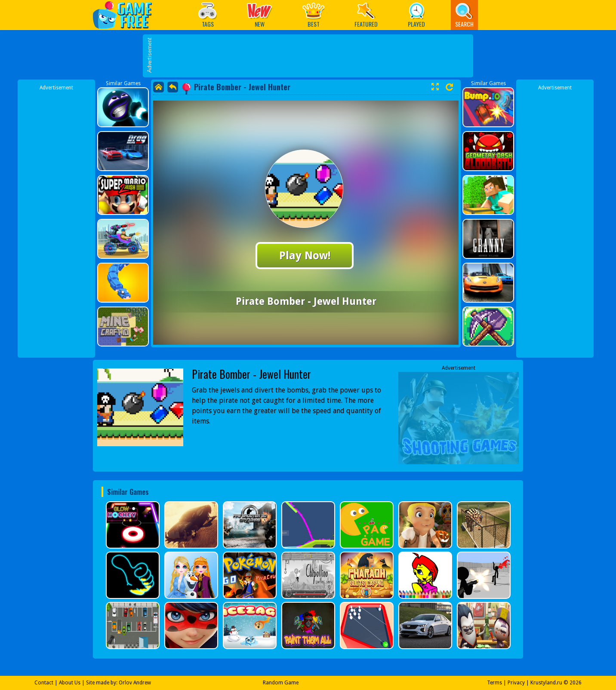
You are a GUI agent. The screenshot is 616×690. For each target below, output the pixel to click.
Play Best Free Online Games (127, 15)
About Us (70, 683)
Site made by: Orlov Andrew (119, 683)
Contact (44, 683)
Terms (494, 683)
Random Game (281, 683)
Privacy (516, 683)
